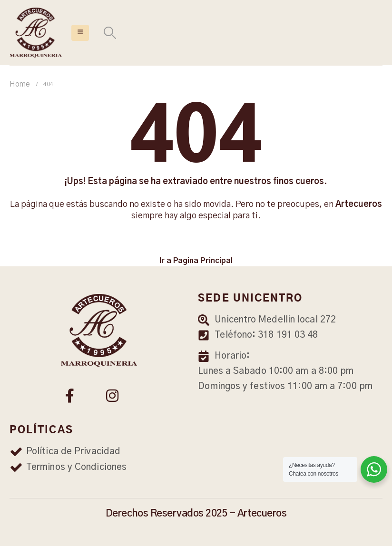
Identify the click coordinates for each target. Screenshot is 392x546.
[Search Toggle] (110, 33)
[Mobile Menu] (80, 33)
